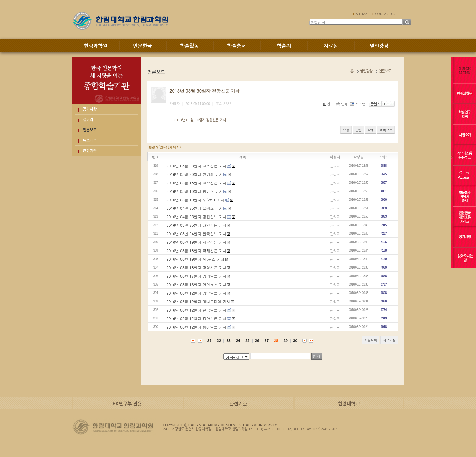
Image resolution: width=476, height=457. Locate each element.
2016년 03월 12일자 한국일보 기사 (197, 310)
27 (267, 341)
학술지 (284, 46)
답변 (358, 130)
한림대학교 (349, 404)
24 (238, 341)
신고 (329, 104)
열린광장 (379, 46)
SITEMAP (363, 14)
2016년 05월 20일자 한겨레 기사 (195, 174)
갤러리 (88, 120)
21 (209, 341)
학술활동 (190, 46)
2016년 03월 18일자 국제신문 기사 (197, 250)
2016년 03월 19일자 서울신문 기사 (197, 242)
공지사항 (90, 109)
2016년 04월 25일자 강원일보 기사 (197, 217)
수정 (346, 130)
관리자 (335, 166)
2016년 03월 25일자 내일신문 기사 (197, 225)
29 (286, 341)
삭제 (371, 130)
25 (247, 341)
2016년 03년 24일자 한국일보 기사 (197, 234)
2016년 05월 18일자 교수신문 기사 (197, 183)
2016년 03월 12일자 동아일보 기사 (197, 327)
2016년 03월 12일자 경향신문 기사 (197, 318)
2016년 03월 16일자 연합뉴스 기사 (197, 284)
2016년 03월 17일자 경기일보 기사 (197, 276)
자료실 (331, 46)
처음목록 (371, 340)
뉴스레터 (90, 140)
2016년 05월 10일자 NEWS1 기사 (195, 200)
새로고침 (389, 340)
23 (228, 341)
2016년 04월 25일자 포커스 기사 (195, 208)
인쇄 (342, 104)
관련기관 (90, 151)
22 (219, 341)
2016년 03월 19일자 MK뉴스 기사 (195, 259)
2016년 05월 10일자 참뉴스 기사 (195, 191)
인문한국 (142, 46)
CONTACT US (385, 14)
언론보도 (90, 130)
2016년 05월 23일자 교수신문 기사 (197, 166)
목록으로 (386, 130)
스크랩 (358, 104)
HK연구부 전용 (127, 404)
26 (257, 341)
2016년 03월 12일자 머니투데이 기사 (198, 301)
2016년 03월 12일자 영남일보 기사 (197, 293)
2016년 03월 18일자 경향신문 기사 (197, 267)
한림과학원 (96, 46)
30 (295, 341)
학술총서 (237, 46)
